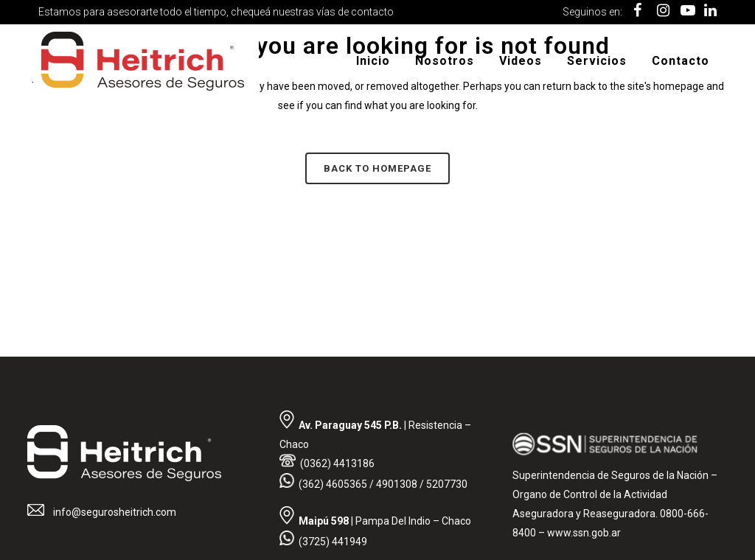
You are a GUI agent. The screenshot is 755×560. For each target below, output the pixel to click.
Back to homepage (377, 168)
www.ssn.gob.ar (584, 533)
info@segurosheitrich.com (114, 512)
